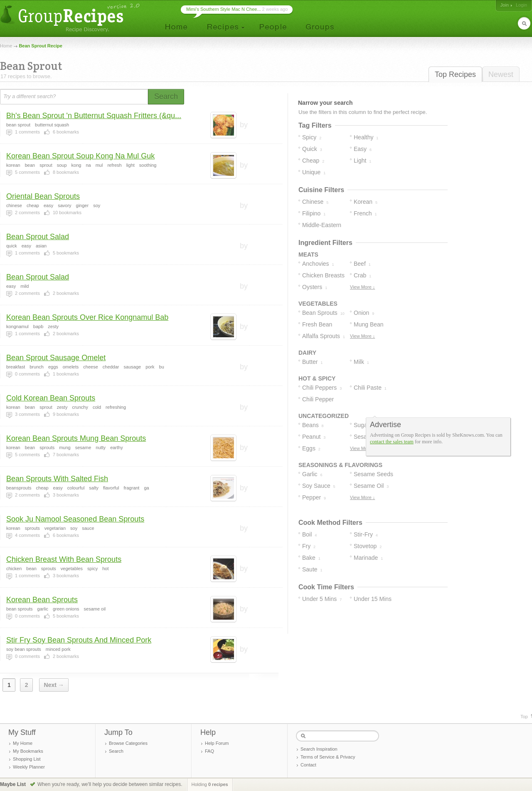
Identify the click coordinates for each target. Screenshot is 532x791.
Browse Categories (128, 743)
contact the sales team (392, 442)
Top (524, 717)
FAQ (209, 751)
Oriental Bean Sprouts (43, 196)
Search (116, 751)
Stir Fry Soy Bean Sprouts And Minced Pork (79, 640)
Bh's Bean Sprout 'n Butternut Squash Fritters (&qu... (94, 116)
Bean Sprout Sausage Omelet (56, 358)
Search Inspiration (319, 749)
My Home (23, 743)
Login (521, 5)
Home (6, 46)
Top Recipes (455, 74)
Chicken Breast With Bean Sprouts (64, 559)
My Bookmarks (28, 751)
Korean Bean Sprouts (42, 600)
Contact (308, 765)
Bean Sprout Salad (38, 237)
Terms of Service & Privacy (328, 757)
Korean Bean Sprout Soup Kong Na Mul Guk (80, 156)
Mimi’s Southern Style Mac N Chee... (224, 9)
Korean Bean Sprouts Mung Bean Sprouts (76, 438)
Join (505, 5)
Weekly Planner (29, 767)
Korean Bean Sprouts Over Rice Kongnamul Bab (87, 317)
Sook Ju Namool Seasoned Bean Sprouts (75, 519)
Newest (501, 74)
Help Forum (217, 743)
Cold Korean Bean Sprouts (51, 398)
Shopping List (27, 759)
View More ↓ (362, 287)
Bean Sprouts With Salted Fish (57, 479)
